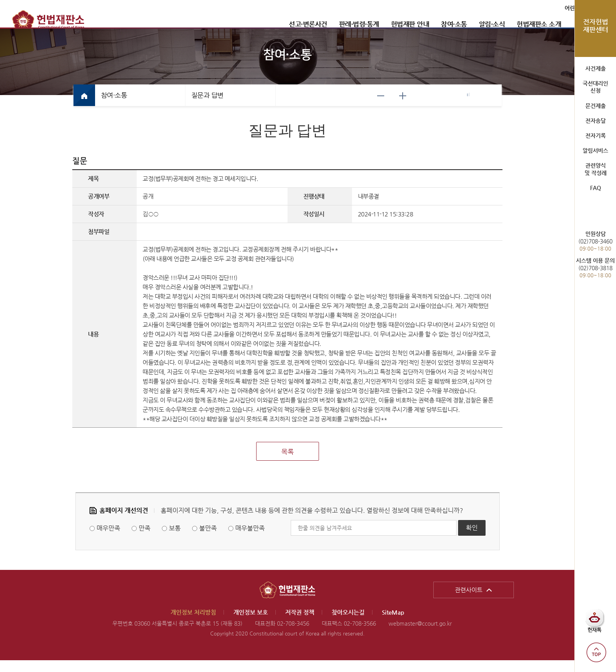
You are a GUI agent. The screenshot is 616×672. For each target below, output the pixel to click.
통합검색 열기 (546, 24)
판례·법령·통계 (322, 24)
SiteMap (393, 624)
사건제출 (596, 68)
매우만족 (108, 540)
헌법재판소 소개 (502, 24)
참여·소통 (417, 24)
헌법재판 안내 (373, 24)
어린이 (534, 8)
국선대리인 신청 (595, 87)
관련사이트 (469, 602)
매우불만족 (250, 540)
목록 (288, 463)
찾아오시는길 (348, 624)
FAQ (596, 188)
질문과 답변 (207, 107)
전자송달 (596, 121)
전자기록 (596, 135)
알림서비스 (595, 150)
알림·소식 (455, 24)
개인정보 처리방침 (193, 624)
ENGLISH (558, 8)
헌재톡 (597, 624)
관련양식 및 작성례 (596, 169)
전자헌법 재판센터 (596, 26)
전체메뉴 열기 (562, 24)
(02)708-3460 (595, 241)
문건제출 (596, 106)
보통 (175, 540)
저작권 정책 (300, 624)
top (596, 652)
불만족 (208, 540)
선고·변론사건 (271, 24)
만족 (145, 540)
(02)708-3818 (595, 268)
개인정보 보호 (251, 624)
